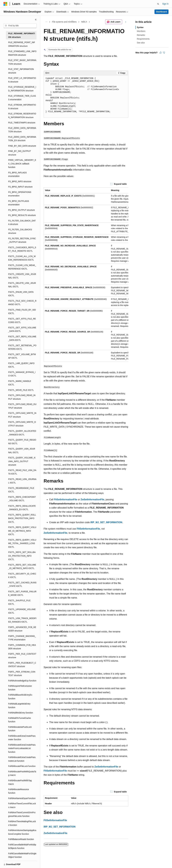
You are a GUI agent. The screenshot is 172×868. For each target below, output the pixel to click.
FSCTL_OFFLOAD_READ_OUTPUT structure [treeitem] (22, 406)
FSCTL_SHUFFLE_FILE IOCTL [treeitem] (19, 602)
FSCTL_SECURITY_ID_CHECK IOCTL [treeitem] (22, 576)
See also (141, 43)
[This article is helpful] (160, 53)
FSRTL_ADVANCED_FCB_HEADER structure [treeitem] (22, 629)
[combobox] (20, 26)
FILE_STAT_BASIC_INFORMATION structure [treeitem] (22, 62)
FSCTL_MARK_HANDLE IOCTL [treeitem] (20, 383)
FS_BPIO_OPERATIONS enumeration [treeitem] (20, 194)
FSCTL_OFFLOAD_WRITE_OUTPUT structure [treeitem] (22, 424)
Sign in (165, 4)
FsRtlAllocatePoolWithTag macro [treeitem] (20, 782)
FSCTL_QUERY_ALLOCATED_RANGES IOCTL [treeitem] (22, 433)
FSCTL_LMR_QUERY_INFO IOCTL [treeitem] (21, 365)
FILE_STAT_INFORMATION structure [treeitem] (21, 71)
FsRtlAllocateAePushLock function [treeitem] (20, 729)
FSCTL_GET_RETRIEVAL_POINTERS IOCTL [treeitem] (22, 347)
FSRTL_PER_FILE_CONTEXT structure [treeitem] (22, 656)
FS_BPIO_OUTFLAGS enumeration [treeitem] (19, 203)
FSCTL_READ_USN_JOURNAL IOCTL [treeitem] (22, 481)
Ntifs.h (84, 22)
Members (141, 31)
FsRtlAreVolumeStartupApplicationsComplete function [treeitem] (22, 832)
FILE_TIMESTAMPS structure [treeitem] (22, 123)
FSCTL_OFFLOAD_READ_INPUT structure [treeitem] (22, 397)
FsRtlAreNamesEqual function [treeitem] (22, 798)
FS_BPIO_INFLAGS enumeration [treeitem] (17, 174)
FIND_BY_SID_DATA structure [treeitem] (22, 146)
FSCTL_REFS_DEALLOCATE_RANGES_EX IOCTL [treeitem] (22, 508)
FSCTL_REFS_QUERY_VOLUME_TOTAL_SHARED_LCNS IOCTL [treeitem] (22, 543)
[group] (86, 275)
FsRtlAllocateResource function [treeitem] (19, 791)
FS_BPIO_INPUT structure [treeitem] (20, 187)
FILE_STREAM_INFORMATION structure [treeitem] (22, 107)
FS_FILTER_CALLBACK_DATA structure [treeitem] (22, 222)
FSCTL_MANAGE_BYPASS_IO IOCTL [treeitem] (22, 374)
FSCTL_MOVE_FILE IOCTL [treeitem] (21, 390)
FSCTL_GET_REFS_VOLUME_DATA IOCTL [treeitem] (22, 338)
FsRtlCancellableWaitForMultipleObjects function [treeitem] (22, 846)
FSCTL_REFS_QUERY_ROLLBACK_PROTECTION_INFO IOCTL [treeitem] (22, 518)
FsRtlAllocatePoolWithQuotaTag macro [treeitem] (22, 773)
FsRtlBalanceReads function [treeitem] (21, 839)
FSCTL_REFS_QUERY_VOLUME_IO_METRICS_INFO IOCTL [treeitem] (22, 531)
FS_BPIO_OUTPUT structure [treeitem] (22, 210)
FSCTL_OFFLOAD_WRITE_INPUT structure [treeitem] (22, 415)
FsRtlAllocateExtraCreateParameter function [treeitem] (22, 738)
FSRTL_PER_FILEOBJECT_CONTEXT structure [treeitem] (22, 665)
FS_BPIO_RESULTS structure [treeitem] (22, 215)
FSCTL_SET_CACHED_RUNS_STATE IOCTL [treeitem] (22, 584)
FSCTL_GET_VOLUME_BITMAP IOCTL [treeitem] (22, 356)
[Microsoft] (5, 4)
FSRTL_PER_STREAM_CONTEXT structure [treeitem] (22, 674)
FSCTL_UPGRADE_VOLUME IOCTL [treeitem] (22, 611)
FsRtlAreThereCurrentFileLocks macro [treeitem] (22, 805)
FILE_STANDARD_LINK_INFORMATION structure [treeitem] (22, 53)
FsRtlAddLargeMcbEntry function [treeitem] (19, 706)
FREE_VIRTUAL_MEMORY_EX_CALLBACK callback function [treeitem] (22, 164)
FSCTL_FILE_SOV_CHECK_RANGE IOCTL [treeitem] (22, 303)
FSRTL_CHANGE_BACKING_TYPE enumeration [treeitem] (22, 638)
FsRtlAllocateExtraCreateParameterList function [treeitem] (22, 759)
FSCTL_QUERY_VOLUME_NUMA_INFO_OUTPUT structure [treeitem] (22, 461)
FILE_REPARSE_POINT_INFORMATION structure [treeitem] (22, 44)
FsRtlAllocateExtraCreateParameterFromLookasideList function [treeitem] (22, 748)
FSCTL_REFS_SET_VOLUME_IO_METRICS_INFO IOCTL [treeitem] (22, 567)
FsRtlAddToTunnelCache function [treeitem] (19, 720)
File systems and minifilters (64, 22)
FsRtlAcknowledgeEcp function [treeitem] (22, 681)
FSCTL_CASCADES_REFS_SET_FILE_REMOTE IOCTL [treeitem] (22, 249)
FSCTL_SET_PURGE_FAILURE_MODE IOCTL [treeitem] (22, 593)
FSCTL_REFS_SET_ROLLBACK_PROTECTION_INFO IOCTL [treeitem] (22, 556)
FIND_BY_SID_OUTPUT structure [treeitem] (19, 153)
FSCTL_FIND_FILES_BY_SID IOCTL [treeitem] (22, 312)
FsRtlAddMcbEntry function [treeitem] (21, 713)
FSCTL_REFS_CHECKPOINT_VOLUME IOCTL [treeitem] (22, 499)
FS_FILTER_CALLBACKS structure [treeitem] (20, 231)
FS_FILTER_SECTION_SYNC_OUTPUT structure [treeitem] (22, 240)
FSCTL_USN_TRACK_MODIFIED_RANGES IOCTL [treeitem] (22, 620)
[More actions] (126, 22)
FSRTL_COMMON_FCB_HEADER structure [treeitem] (22, 647)
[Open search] (158, 4)
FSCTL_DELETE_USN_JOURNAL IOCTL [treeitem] (22, 285)
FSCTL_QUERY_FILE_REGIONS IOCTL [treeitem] (22, 442)
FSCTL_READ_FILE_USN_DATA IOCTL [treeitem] (22, 472)
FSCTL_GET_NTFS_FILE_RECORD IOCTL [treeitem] (22, 321)
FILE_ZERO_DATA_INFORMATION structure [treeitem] (22, 130)
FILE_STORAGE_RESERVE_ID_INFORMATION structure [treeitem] (22, 89)
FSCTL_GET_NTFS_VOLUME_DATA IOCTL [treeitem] (22, 329)
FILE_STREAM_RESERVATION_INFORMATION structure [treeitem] (22, 116)
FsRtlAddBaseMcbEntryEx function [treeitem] (20, 697)
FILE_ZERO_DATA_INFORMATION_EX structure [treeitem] (22, 139)
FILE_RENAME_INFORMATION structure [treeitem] (22, 35)
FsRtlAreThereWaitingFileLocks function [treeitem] (22, 823)
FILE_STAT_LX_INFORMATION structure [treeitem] (22, 80)
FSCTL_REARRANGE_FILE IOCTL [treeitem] (21, 490)
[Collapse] (36, 20)
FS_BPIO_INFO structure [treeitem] (20, 181)
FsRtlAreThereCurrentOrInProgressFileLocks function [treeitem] (22, 814)
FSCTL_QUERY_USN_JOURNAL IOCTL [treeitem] (22, 451)
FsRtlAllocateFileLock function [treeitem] (22, 766)
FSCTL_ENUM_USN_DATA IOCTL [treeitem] (21, 294)
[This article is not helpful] (164, 53)
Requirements (143, 39)
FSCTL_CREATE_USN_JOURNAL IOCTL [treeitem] (22, 276)
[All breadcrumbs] (46, 22)
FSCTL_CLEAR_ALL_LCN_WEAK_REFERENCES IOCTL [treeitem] (22, 258)
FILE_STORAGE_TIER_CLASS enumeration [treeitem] (22, 98)
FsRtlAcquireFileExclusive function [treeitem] (20, 688)
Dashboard (161, 12)
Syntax (140, 27)
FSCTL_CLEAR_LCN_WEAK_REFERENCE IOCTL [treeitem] (22, 267)
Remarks (141, 35)
